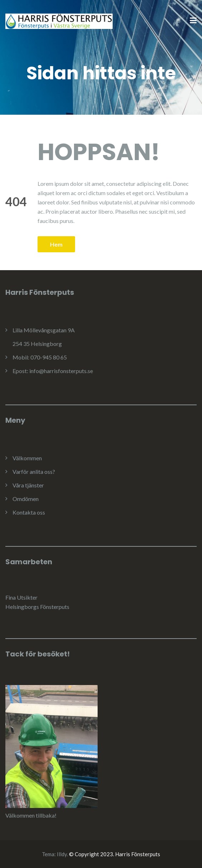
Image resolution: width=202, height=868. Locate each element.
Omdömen (26, 499)
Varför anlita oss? (34, 472)
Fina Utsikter (21, 597)
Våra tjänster (28, 485)
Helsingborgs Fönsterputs (37, 607)
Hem (56, 244)
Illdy (62, 854)
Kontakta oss (29, 512)
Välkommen (27, 458)
